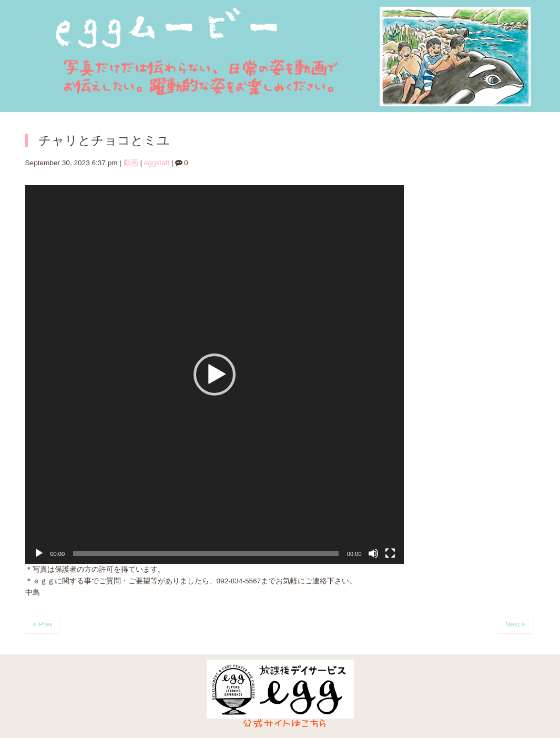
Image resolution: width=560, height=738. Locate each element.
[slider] (206, 553)
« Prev (43, 624)
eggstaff (157, 163)
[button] (215, 375)
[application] (215, 375)
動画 (131, 163)
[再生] (39, 553)
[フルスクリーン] (390, 553)
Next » (515, 624)
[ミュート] (373, 553)
